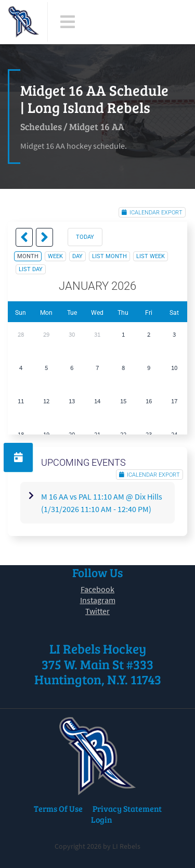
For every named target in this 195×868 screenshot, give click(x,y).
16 (149, 401)
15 (123, 401)
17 (174, 401)
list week (151, 256)
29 (46, 334)
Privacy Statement (127, 808)
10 (174, 368)
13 (72, 401)
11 (21, 401)
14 (97, 401)
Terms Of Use (58, 808)
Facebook (97, 589)
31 (97, 334)
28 (21, 334)
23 (149, 434)
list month (109, 256)
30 (72, 334)
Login (102, 819)
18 (21, 434)
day (77, 256)
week (55, 256)
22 (123, 434)
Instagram (98, 600)
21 (97, 434)
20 (72, 434)
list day (31, 269)
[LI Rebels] (24, 22)
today (85, 237)
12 (46, 401)
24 (174, 434)
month (28, 256)
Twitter (97, 611)
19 (46, 434)
